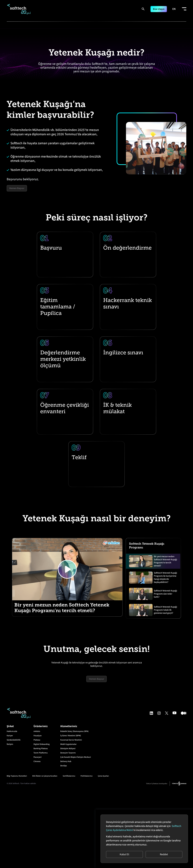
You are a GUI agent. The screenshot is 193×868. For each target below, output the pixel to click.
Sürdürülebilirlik (14, 817)
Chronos (37, 839)
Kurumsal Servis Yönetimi (71, 817)
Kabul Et (123, 853)
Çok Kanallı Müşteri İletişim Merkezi (76, 835)
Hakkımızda (12, 809)
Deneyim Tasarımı (68, 830)
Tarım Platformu (41, 830)
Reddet (163, 853)
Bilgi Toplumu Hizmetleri (17, 853)
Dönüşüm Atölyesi (68, 826)
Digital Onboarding (42, 822)
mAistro (37, 809)
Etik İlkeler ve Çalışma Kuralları (45, 853)
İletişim (10, 822)
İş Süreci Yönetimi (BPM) (71, 813)
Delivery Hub (66, 839)
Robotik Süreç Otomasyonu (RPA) (74, 809)
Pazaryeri (38, 835)
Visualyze (38, 813)
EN (174, 9)
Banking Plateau (41, 826)
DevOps (64, 843)
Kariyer (10, 813)
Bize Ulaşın (158, 9)
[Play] (67, 647)
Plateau (37, 817)
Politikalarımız (87, 853)
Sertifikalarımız (69, 853)
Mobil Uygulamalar (68, 822)
